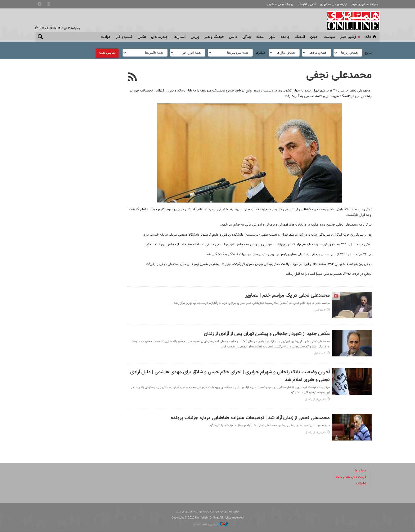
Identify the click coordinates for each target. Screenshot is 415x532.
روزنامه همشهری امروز (365, 4)
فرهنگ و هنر (214, 37)
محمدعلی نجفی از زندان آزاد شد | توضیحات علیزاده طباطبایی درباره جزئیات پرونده (250, 418)
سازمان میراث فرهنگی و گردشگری (235, 254)
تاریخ (368, 53)
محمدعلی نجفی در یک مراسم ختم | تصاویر (288, 295)
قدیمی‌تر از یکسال (315, 399)
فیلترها (260, 53)
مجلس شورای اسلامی (230, 245)
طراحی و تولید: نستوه (210, 524)
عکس (142, 37)
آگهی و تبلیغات (307, 4)
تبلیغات (361, 484)
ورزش (195, 37)
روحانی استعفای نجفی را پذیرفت (168, 264)
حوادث (106, 37)
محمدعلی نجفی (339, 75)
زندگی (247, 37)
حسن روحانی (319, 254)
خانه (371, 37)
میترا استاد (316, 274)
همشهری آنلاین (350, 21)
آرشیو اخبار (348, 37)
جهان (314, 37)
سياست (329, 37)
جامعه (285, 37)
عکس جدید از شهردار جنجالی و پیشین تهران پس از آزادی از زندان (267, 334)
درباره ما (360, 471)
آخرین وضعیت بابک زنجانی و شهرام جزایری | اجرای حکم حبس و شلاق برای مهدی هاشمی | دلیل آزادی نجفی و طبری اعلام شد (230, 376)
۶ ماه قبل (320, 310)
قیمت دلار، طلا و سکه (351, 477)
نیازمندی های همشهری (334, 4)
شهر (272, 37)
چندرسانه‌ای (160, 37)
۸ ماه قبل (320, 353)
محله (260, 37)
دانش (233, 37)
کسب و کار (124, 37)
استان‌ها (179, 37)
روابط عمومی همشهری (280, 4)
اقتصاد (300, 37)
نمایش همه (107, 53)
